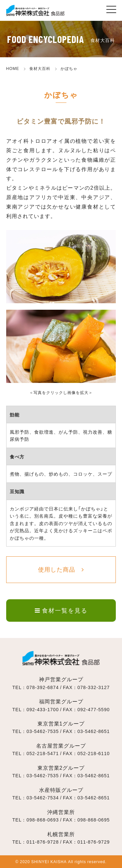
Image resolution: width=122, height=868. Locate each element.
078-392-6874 (42, 687)
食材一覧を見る (61, 610)
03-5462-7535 (42, 731)
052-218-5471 (42, 753)
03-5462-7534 (42, 797)
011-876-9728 (42, 842)
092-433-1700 (42, 709)
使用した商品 (57, 569)
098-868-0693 (42, 820)
